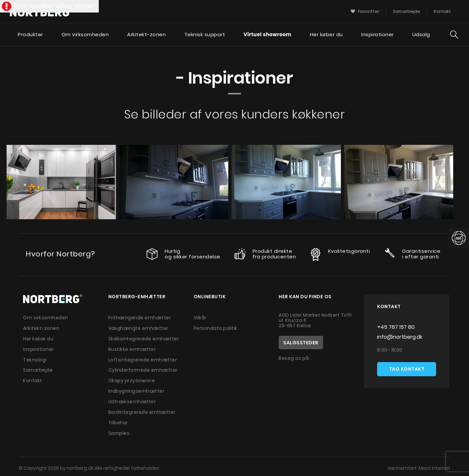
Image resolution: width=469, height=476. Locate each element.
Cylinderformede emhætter (143, 369)
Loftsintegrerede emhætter (143, 358)
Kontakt (33, 379)
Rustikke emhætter (132, 348)
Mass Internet (434, 464)
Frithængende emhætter (140, 318)
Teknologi (35, 358)
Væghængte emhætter (139, 328)
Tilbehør (118, 420)
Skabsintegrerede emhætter (144, 338)
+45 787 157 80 (396, 327)
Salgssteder (301, 343)
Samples (119, 430)
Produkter (30, 35)
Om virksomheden (85, 35)
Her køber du (326, 35)
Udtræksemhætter (132, 399)
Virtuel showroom (267, 35)
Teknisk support (205, 35)
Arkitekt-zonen (146, 35)
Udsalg (421, 35)
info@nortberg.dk (400, 337)
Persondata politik (216, 328)
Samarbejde (38, 369)
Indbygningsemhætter (137, 389)
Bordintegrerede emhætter (142, 410)
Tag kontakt (407, 369)
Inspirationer (378, 35)
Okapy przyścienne (132, 379)
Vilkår (200, 318)
